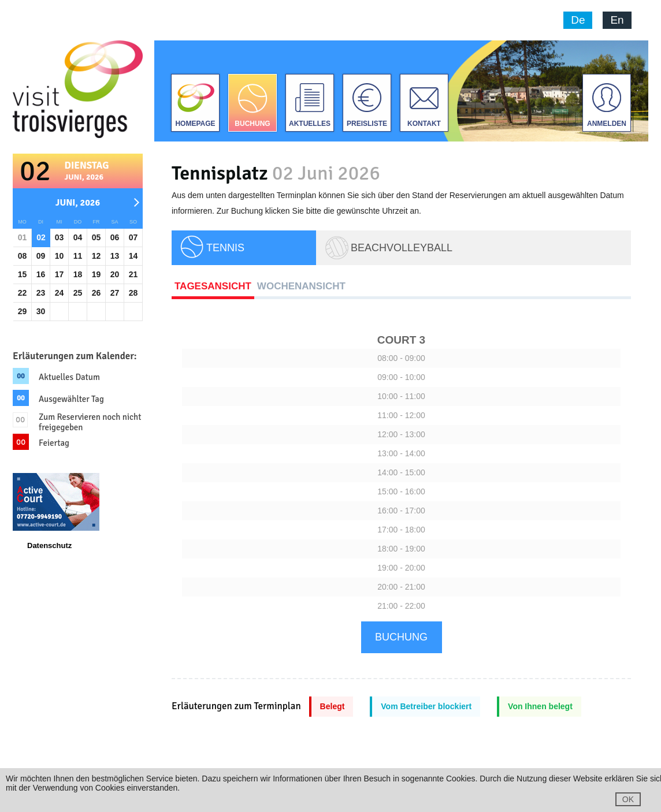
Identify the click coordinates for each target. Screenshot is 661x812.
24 (60, 293)
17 (60, 274)
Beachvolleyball (402, 248)
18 (78, 274)
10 (60, 256)
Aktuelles (310, 124)
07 (133, 237)
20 (115, 274)
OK (628, 799)
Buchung (252, 124)
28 (133, 293)
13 (115, 256)
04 (78, 237)
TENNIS (225, 248)
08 (23, 256)
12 (96, 256)
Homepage (195, 124)
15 (23, 274)
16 (41, 274)
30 (41, 311)
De (578, 20)
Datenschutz (49, 545)
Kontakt (424, 124)
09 (41, 256)
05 (96, 237)
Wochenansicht (301, 286)
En (617, 20)
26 (96, 293)
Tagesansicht (213, 286)
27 (115, 293)
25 (78, 293)
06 (115, 237)
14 (133, 256)
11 (78, 256)
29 (23, 311)
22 (23, 293)
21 (133, 274)
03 (60, 237)
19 (96, 274)
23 (41, 293)
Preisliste (367, 124)
